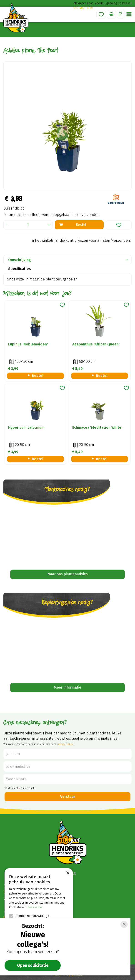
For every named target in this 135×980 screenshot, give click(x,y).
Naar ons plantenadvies (67, 574)
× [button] (68, 873)
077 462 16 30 (83, 8)
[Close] (124, 924)
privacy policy (65, 744)
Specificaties (20, 269)
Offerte (121, 14)
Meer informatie (67, 687)
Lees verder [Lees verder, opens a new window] (36, 907)
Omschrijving (20, 260)
